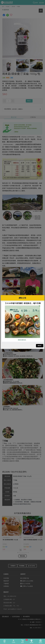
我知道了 (40, 346)
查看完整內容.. (22, 340)
